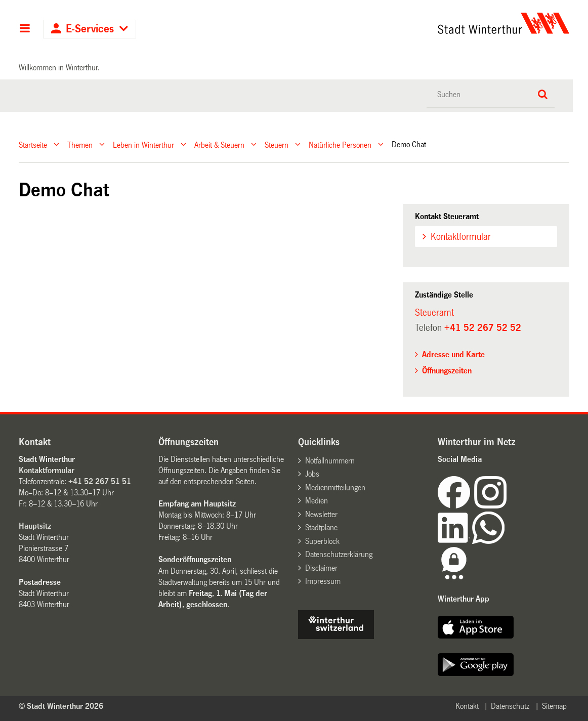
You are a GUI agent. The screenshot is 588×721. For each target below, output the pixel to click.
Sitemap (554, 706)
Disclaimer (321, 568)
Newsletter (321, 514)
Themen (80, 144)
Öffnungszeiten (447, 371)
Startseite (33, 144)
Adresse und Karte (453, 354)
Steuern (277, 144)
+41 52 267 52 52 (483, 328)
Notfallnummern (330, 461)
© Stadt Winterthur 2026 (61, 706)
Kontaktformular (461, 237)
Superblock (322, 541)
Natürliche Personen (340, 144)
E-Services (90, 29)
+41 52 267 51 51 (100, 481)
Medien (317, 501)
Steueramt (434, 313)
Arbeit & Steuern (219, 144)
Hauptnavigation (25, 29)
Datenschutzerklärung (339, 554)
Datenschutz (510, 706)
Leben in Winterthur (143, 144)
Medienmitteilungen (335, 487)
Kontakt (467, 706)
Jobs (312, 474)
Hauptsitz (35, 526)
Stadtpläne (321, 527)
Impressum (323, 581)
